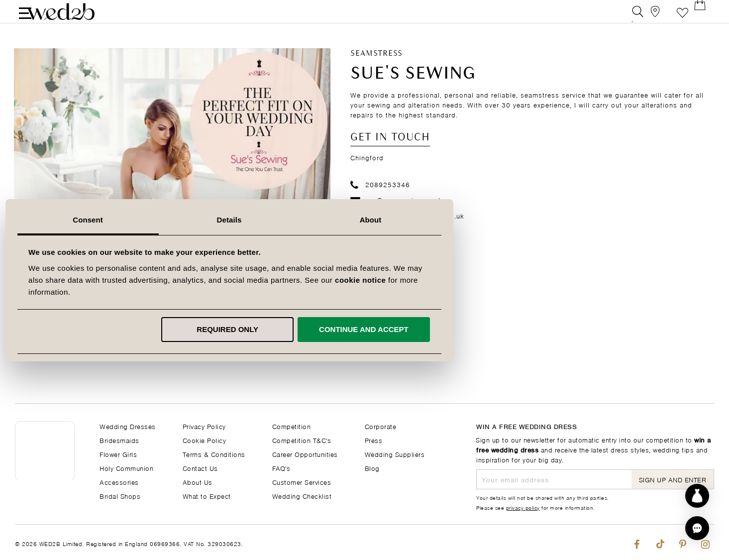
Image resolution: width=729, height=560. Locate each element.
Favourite (682, 17)
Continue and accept (499, 329)
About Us (198, 482)
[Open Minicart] (705, 17)
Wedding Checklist (302, 496)
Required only (363, 329)
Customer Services (302, 482)
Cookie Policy (205, 440)
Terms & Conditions (214, 454)
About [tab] (506, 220)
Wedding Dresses (128, 426)
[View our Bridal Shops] (660, 17)
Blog (372, 468)
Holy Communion (126, 468)
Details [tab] (365, 220)
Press (374, 440)
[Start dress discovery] (697, 496)
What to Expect (207, 496)
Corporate (381, 426)
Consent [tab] (223, 220)
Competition (292, 426)
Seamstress (376, 65)
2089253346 (380, 195)
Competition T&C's (302, 440)
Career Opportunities (305, 454)
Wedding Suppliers (395, 454)
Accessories (119, 482)
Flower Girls (118, 454)
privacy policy (523, 507)
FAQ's (281, 468)
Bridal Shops (120, 496)
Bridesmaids (119, 440)
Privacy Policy (204, 426)
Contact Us (200, 468)
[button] (697, 528)
